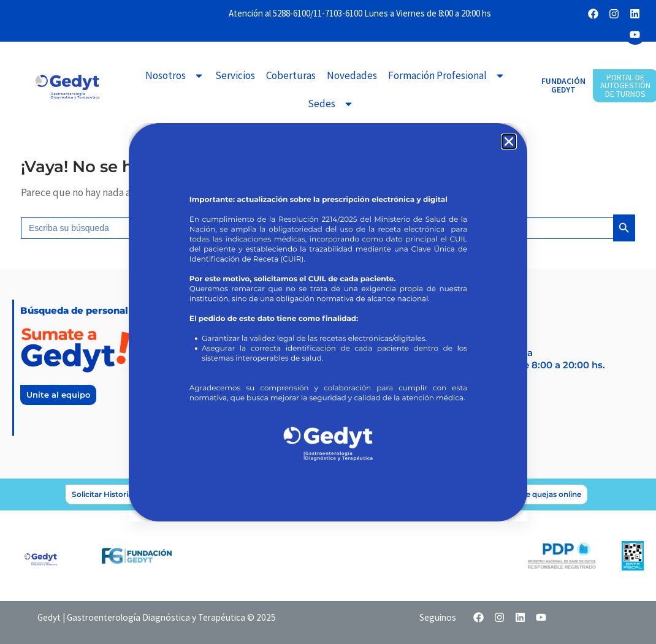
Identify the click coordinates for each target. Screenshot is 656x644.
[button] (509, 142)
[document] (328, 322)
